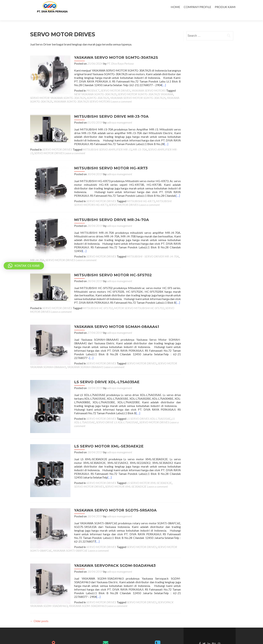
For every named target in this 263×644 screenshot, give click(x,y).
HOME (175, 7)
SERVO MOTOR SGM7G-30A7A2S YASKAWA (94, 88)
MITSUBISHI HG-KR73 (137, 195)
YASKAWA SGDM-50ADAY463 (49, 582)
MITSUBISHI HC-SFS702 (98, 298)
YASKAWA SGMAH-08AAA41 (85, 353)
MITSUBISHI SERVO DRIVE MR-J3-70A (107, 110)
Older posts (39, 597)
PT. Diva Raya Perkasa (117, 57)
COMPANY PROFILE (197, 7)
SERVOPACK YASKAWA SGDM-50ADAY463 (141, 578)
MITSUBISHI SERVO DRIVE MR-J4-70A (108, 213)
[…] (152, 79)
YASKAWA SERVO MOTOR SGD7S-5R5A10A (112, 487)
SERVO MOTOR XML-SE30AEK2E (112, 468)
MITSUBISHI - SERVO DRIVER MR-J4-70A (149, 246)
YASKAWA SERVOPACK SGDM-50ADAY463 (111, 542)
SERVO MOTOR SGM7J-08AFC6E (134, 523)
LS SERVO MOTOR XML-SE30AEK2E (105, 427)
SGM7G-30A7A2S (41, 91)
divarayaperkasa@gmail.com (105, 629)
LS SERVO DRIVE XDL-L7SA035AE (103, 368)
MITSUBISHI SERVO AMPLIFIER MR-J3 (107, 143)
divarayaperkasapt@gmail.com (106, 636)
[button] (24, 266)
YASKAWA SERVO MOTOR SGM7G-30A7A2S (112, 51)
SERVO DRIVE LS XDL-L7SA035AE (107, 408)
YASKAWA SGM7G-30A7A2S (128, 91)
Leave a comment (74, 95)
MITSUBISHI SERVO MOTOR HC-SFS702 (109, 265)
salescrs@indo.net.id (106, 633)
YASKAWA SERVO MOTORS (145, 84)
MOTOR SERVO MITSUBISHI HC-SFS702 (139, 298)
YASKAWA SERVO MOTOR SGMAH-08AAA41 (113, 317)
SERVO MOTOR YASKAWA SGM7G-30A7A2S (151, 88)
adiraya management (116, 116)
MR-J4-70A (37, 250)
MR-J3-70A (140, 143)
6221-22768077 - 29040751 (158, 626)
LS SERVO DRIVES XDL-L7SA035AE (145, 405)
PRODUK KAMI (225, 7)
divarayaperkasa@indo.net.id (105, 625)
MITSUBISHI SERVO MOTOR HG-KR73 (107, 162)
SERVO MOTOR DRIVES (112, 84)
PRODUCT (89, 84)
